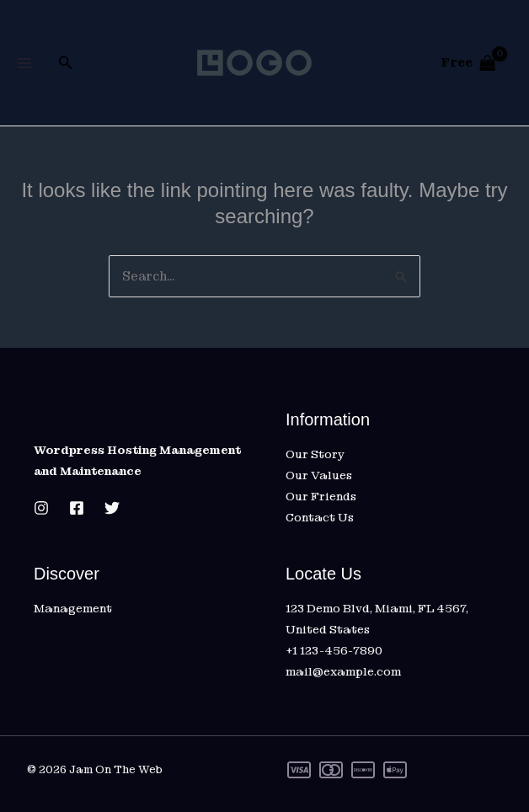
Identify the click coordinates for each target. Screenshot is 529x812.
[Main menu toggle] (24, 63)
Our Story (315, 454)
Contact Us (320, 517)
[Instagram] (41, 508)
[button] (66, 63)
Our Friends (321, 496)
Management (73, 608)
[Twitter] (112, 508)
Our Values (319, 475)
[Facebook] (77, 508)
